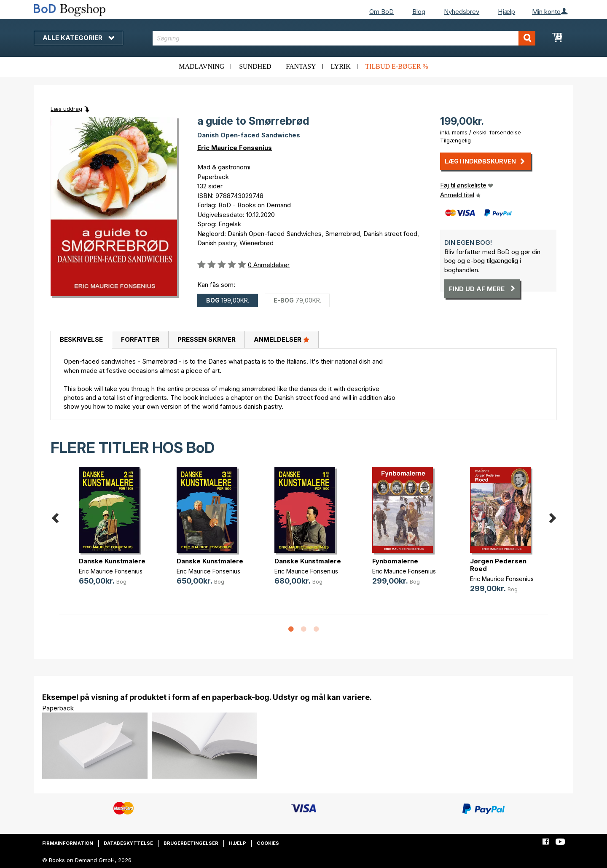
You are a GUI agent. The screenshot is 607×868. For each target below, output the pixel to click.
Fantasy (301, 66)
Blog (419, 12)
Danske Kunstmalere (112, 561)
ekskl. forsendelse (497, 132)
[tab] (81, 340)
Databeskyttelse (128, 843)
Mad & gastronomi (224, 167)
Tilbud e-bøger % (396, 66)
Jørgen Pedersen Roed (498, 565)
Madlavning (201, 66)
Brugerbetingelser (191, 843)
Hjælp (506, 12)
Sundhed (255, 66)
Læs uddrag (66, 109)
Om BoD (381, 12)
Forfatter (140, 339)
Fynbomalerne (395, 561)
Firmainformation (68, 843)
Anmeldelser (282, 339)
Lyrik (340, 66)
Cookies (268, 843)
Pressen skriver (207, 339)
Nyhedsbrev (462, 12)
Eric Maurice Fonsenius (235, 148)
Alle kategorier (78, 38)
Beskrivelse (81, 339)
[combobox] (344, 38)
